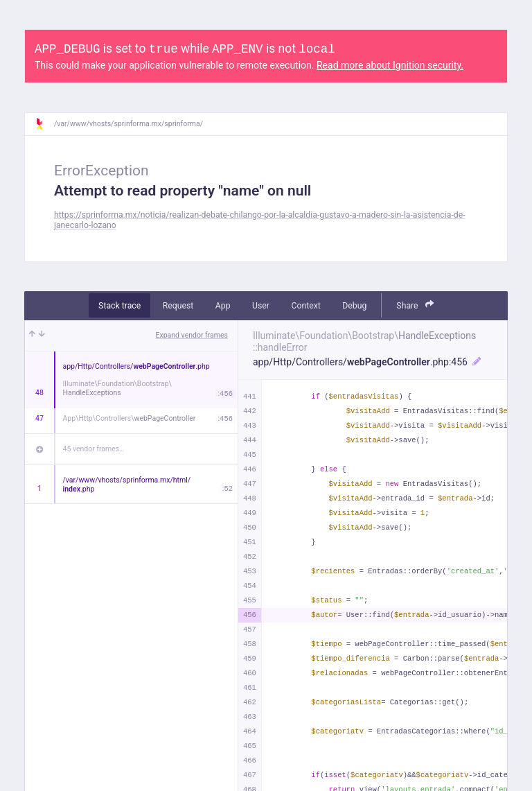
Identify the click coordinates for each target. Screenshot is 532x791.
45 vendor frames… (94, 449)
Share (415, 305)
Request (178, 306)
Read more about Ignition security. (390, 65)
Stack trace (119, 306)
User (261, 306)
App (223, 306)
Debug (354, 306)
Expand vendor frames (192, 335)
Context (305, 306)
